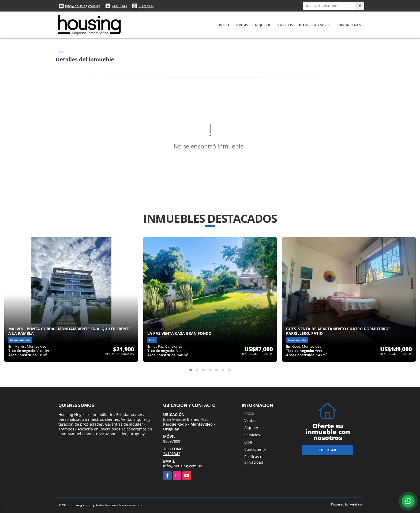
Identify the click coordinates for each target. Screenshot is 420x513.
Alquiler (262, 25)
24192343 (119, 6)
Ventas (242, 25)
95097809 (146, 6)
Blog (303, 25)
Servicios (285, 25)
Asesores (322, 25)
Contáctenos (349, 25)
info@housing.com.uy (82, 6)
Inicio (224, 25)
